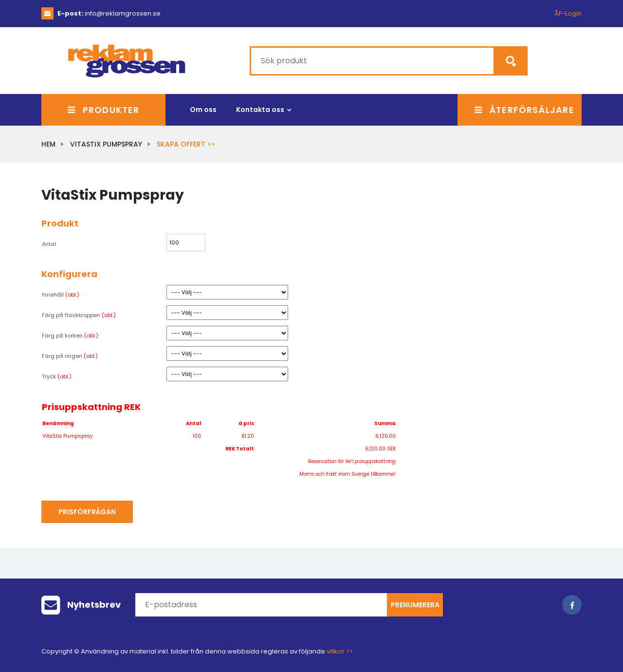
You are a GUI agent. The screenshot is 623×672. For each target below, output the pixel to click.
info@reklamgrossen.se (109, 13)
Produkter (103, 110)
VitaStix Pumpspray (106, 144)
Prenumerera (415, 605)
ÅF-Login (568, 13)
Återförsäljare (524, 110)
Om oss (203, 110)
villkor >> (340, 651)
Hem (48, 144)
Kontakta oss (260, 110)
